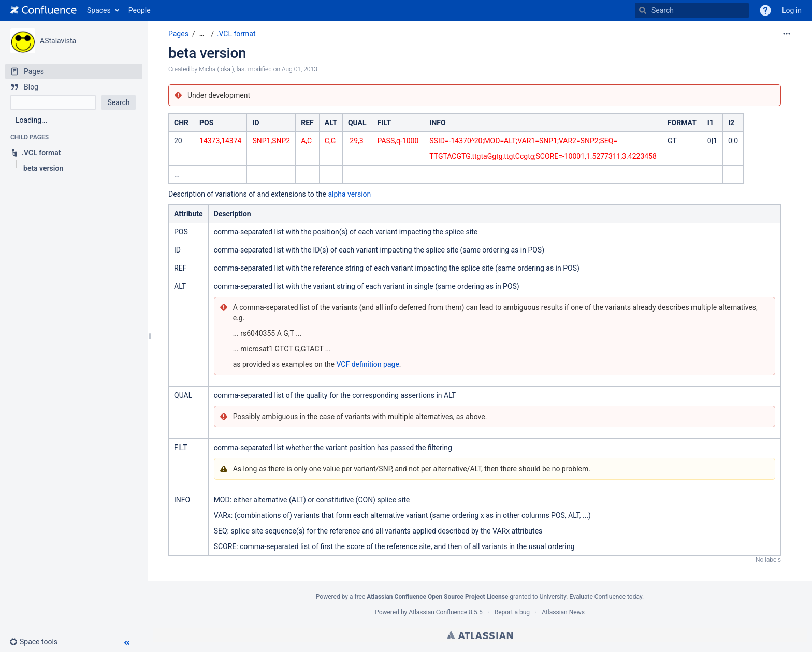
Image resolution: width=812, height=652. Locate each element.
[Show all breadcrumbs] (202, 34)
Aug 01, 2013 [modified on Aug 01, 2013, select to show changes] (300, 69)
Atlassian (480, 635)
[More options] (787, 34)
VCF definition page (368, 364)
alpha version (349, 194)
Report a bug (512, 612)
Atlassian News (563, 612)
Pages (178, 34)
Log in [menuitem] (792, 10)
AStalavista (58, 41)
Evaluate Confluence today (605, 597)
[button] (765, 10)
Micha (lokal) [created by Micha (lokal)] (216, 69)
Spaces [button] (99, 10)
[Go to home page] (44, 10)
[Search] (643, 10)
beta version (207, 53)
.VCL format (236, 34)
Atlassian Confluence (438, 612)
